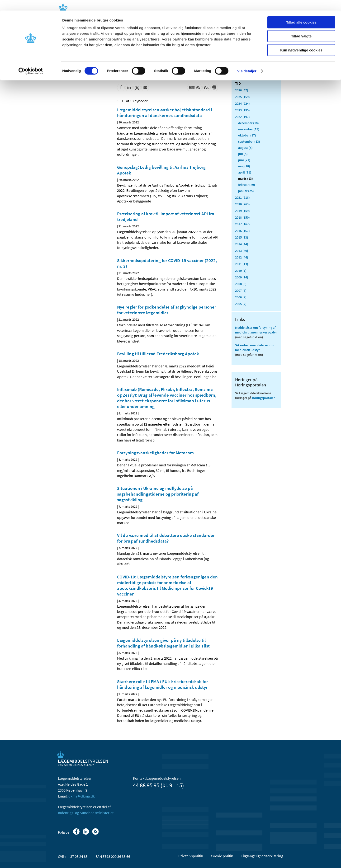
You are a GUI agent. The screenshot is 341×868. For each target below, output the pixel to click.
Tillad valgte (301, 26)
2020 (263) (242, 204)
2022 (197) (242, 117)
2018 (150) (242, 217)
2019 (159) (242, 211)
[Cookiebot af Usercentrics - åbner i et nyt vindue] (31, 61)
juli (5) (243, 154)
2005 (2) (241, 304)
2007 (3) (241, 291)
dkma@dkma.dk (82, 796)
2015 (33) (242, 237)
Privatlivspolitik (191, 856)
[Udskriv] (214, 88)
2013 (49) (242, 251)
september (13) (249, 141)
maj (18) (244, 166)
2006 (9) (241, 297)
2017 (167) (242, 224)
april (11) (245, 172)
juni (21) (244, 160)
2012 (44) (242, 257)
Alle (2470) (243, 75)
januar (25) (246, 191)
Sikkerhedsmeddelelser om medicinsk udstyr (255, 347)
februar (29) (247, 185)
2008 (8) (241, 284)
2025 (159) (242, 97)
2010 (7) (241, 271)
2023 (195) (242, 110)
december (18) (249, 123)
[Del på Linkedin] (129, 88)
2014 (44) (242, 244)
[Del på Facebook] (121, 88)
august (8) (245, 148)
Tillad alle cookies (301, 12)
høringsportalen (264, 398)
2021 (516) (242, 197)
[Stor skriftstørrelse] (206, 88)
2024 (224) (242, 103)
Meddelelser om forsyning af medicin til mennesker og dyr (256, 330)
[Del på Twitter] (137, 88)
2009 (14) (242, 277)
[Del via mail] (145, 88)
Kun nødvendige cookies (301, 40)
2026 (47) (242, 90)
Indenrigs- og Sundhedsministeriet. (86, 813)
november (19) (249, 129)
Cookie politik (222, 856)
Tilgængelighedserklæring (262, 856)
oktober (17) (247, 135)
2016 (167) (242, 231)
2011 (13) (242, 264)
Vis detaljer (247, 60)
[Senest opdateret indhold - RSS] (194, 88)
